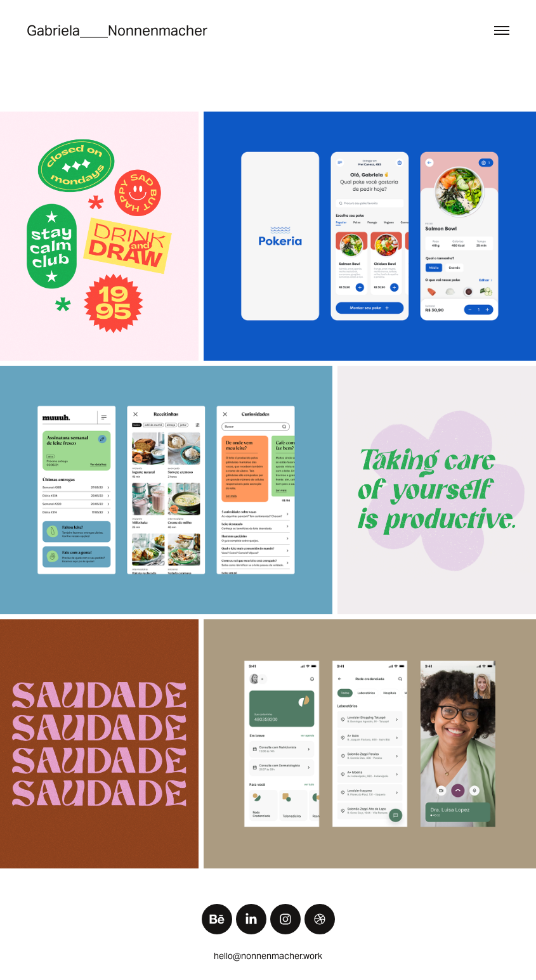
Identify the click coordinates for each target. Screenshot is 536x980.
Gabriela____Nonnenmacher (117, 30)
